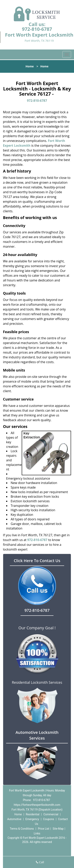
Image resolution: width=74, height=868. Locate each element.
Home (30, 66)
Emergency (32, 819)
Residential (33, 814)
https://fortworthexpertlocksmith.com (37, 805)
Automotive (14, 819)
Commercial (51, 814)
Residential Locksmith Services (37, 682)
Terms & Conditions (22, 829)
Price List (44, 829)
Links (37, 833)
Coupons (49, 819)
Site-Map (58, 829)
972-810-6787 (37, 29)
